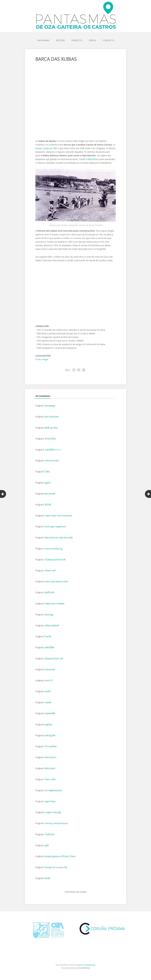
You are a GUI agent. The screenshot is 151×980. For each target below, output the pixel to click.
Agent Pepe (50, 801)
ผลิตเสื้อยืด (49, 647)
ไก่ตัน (47, 472)
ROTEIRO (60, 40)
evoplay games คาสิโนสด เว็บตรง (60, 856)
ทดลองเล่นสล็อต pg (54, 549)
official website (52, 461)
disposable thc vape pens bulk (59, 537)
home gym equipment (55, 526)
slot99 (48, 691)
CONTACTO (108, 40)
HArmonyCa (50, 757)
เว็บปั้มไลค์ (49, 834)
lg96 (47, 845)
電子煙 (48, 505)
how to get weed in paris (56, 581)
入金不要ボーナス (53, 450)
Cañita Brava (92, 159)
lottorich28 (50, 669)
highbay (48, 724)
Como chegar (42, 359)
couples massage (53, 812)
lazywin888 (50, 713)
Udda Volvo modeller (55, 604)
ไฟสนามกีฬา (51, 779)
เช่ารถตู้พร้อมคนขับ (53, 790)
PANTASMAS (43, 40)
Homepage (50, 406)
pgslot (48, 483)
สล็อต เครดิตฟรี (52, 625)
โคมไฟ (48, 636)
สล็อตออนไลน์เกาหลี (54, 659)
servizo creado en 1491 (46, 148)
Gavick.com (91, 965)
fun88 (47, 878)
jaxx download (52, 417)
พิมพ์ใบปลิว (50, 592)
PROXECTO (77, 40)
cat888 (48, 702)
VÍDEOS (92, 40)
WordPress (85, 968)
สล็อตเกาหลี (50, 571)
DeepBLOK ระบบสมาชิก (56, 867)
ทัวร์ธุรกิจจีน (50, 439)
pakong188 (50, 735)
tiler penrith (50, 494)
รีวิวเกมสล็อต (51, 746)
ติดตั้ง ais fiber (51, 428)
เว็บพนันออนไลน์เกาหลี (55, 560)
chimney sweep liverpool (56, 823)
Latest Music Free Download (58, 516)
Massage (49, 615)
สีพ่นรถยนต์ (50, 768)
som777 (49, 680)
